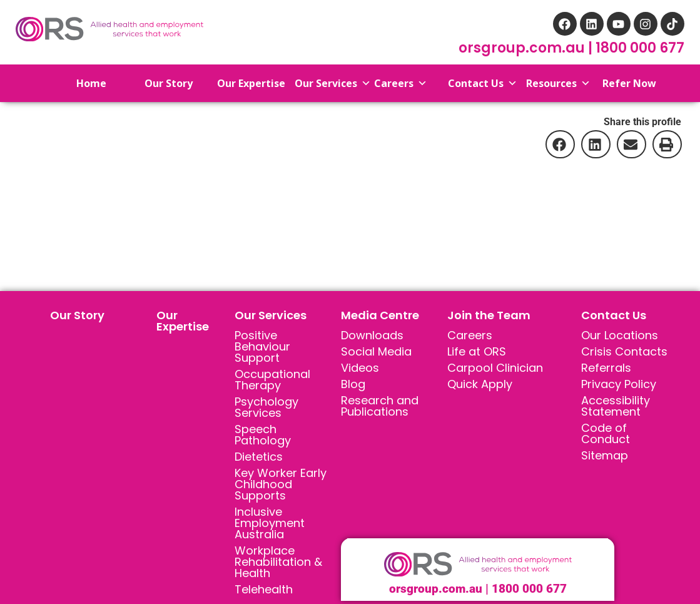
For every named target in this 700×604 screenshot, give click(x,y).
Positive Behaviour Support (262, 346)
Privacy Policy (619, 384)
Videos (360, 368)
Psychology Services (266, 407)
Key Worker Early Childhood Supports (281, 484)
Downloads (372, 335)
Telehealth (264, 589)
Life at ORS (477, 351)
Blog (353, 384)
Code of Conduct (606, 433)
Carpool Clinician (495, 368)
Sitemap (605, 455)
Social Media (376, 351)
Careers (470, 335)
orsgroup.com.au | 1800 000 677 (478, 589)
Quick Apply (480, 384)
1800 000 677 (640, 48)
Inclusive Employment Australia (270, 523)
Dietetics (259, 457)
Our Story (77, 315)
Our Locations (620, 335)
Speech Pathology (263, 435)
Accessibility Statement (616, 406)
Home (80, 83)
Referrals (606, 368)
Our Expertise (183, 321)
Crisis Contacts (624, 351)
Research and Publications (380, 406)
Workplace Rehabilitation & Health (278, 562)
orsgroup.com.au (523, 48)
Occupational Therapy (272, 380)
